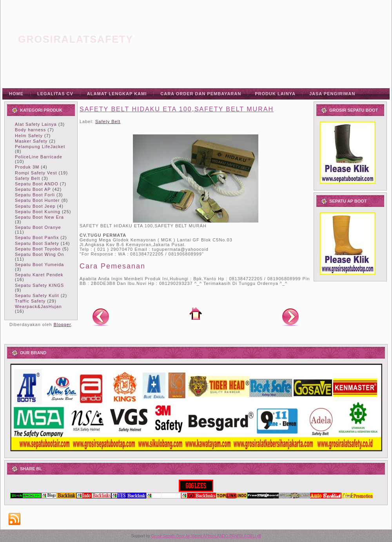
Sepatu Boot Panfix (37, 237)
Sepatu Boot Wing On (39, 254)
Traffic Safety (30, 301)
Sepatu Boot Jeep (35, 206)
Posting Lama (290, 317)
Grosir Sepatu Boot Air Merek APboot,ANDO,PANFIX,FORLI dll (206, 536)
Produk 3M (27, 167)
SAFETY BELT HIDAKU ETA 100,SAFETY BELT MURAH (177, 109)
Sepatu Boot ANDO (37, 184)
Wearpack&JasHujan (38, 306)
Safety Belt (27, 178)
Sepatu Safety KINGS (39, 285)
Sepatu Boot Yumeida (39, 265)
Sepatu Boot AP (33, 189)
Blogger (62, 324)
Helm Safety (29, 136)
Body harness (30, 130)
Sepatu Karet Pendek (39, 275)
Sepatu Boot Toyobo (38, 249)
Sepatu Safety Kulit (37, 295)
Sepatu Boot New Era (39, 217)
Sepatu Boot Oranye (38, 227)
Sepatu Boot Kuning (38, 212)
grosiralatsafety (76, 39)
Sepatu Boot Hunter (37, 200)
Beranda (196, 314)
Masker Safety (31, 141)
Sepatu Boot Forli (35, 195)
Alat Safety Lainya (36, 124)
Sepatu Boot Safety (37, 243)
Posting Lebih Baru (101, 317)
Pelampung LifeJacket (40, 147)
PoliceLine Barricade (39, 157)
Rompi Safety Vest (36, 173)
